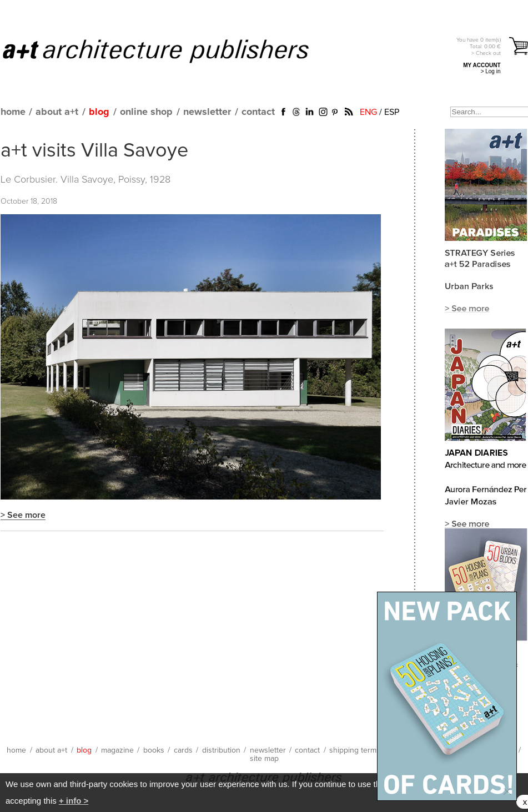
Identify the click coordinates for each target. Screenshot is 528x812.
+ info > (74, 801)
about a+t (57, 112)
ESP (392, 112)
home (13, 112)
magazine (117, 750)
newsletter (207, 112)
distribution (221, 750)
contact (258, 112)
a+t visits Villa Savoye (94, 151)
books (154, 750)
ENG (368, 112)
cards (183, 750)
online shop (146, 112)
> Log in (491, 71)
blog (99, 112)
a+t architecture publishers (170, 51)
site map (264, 759)
